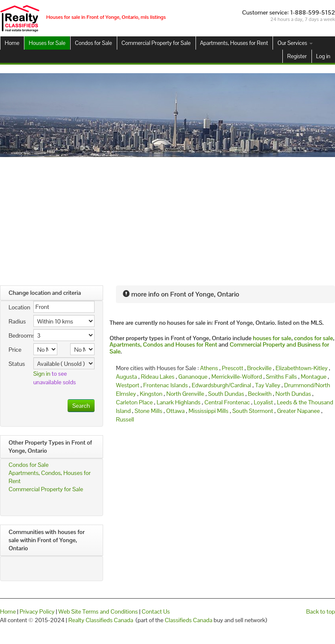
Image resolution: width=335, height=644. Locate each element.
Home (12, 43)
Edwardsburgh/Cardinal (221, 385)
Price (15, 350)
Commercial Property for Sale (156, 43)
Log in (323, 56)
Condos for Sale (93, 43)
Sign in (42, 374)
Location (18, 307)
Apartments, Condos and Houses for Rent (163, 344)
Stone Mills (149, 411)
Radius (17, 321)
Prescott (233, 368)
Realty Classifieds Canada (101, 620)
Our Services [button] (295, 43)
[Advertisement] (168, 221)
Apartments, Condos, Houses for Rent (50, 477)
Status (17, 364)
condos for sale (313, 338)
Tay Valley (268, 385)
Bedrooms (18, 335)
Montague (314, 377)
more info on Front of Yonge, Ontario (181, 294)
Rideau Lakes (157, 377)
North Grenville (185, 394)
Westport (128, 385)
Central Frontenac (227, 402)
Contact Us (156, 611)
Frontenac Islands (166, 385)
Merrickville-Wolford (237, 377)
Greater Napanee (298, 411)
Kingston (151, 394)
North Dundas (293, 394)
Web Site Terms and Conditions (98, 611)
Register (297, 56)
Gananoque (193, 377)
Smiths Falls (281, 377)
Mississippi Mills (209, 411)
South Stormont (253, 411)
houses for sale (272, 338)
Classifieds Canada (188, 620)
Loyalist (263, 402)
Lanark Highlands (179, 402)
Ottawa (175, 411)
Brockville (259, 368)
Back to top (321, 611)
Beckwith (260, 394)
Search (81, 406)
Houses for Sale (47, 43)
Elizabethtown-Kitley (302, 368)
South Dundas (226, 394)
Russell (125, 419)
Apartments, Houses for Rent (234, 43)
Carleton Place (134, 402)
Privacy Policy (37, 611)
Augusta (126, 377)
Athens (209, 368)
